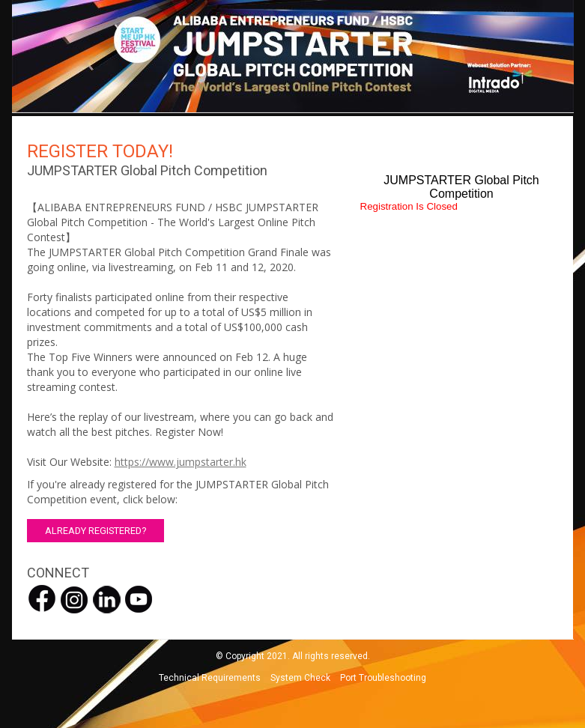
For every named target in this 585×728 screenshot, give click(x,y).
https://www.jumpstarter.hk (181, 462)
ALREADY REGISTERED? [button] (96, 531)
